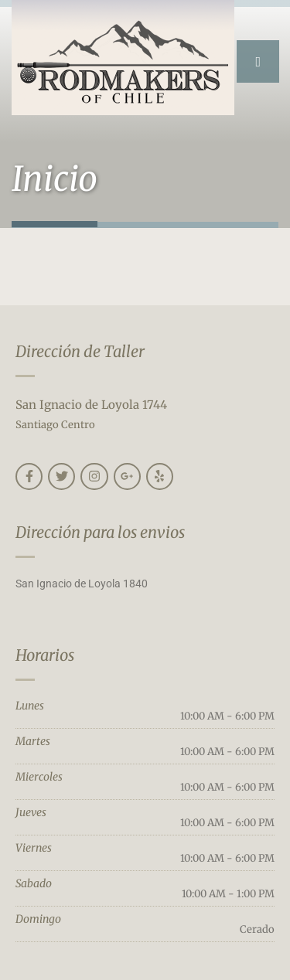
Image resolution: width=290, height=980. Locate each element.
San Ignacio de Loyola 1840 (82, 584)
